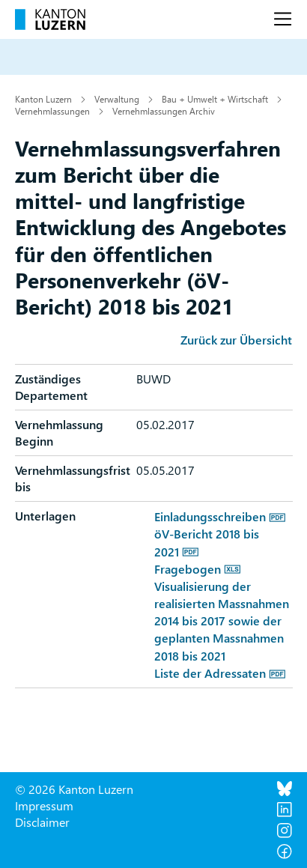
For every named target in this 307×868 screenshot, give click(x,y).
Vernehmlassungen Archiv (164, 111)
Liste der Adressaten (210, 673)
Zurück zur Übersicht (236, 340)
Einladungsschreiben (210, 516)
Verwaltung (117, 99)
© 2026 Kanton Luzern (74, 789)
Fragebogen (188, 569)
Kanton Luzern (43, 99)
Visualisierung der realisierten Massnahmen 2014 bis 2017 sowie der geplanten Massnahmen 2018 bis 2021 (222, 621)
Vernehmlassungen (52, 111)
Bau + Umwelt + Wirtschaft (215, 99)
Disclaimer (42, 822)
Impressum (44, 805)
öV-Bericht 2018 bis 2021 (207, 542)
